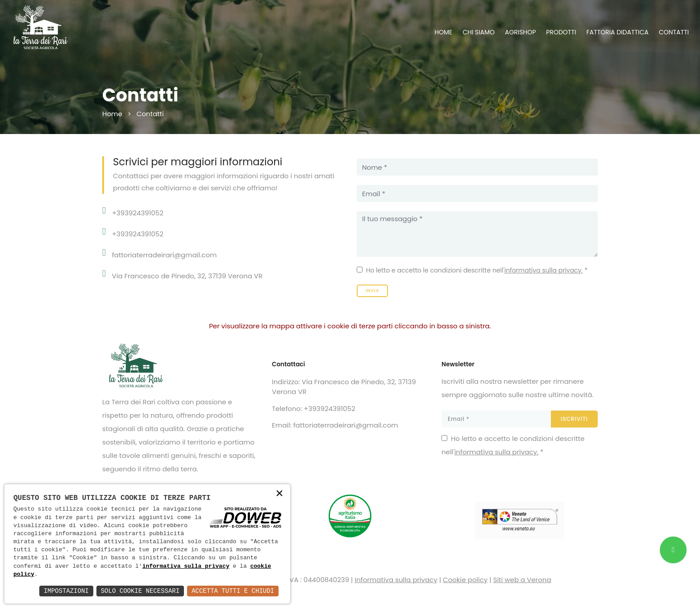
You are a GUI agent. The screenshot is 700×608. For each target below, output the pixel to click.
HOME (443, 32)
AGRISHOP (520, 32)
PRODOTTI (561, 32)
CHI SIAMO (479, 32)
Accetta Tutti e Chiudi (233, 591)
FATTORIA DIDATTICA (617, 32)
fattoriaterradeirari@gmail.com (165, 255)
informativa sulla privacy (186, 566)
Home (112, 114)
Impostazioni (66, 591)
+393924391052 (138, 213)
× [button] (279, 494)
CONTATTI (674, 32)
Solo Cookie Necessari (140, 591)
